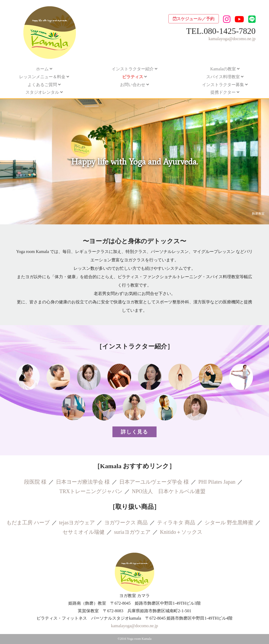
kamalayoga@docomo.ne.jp (232, 39)
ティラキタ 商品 (176, 522)
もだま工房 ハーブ (28, 522)
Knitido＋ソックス (181, 532)
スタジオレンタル (42, 92)
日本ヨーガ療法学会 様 (83, 482)
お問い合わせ (133, 85)
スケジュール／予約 (194, 19)
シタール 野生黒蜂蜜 (229, 522)
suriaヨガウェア (132, 532)
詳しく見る (134, 432)
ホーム (42, 69)
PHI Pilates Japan (217, 482)
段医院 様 (35, 482)
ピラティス (133, 77)
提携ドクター (223, 92)
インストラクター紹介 (133, 69)
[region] (134, 162)
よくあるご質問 (42, 85)
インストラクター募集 (223, 85)
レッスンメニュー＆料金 (42, 77)
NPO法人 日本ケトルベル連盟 (169, 491)
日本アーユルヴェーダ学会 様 (154, 482)
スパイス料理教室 (223, 77)
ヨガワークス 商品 (126, 522)
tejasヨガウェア (77, 522)
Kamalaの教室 (223, 69)
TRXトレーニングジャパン (91, 491)
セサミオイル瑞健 (84, 532)
